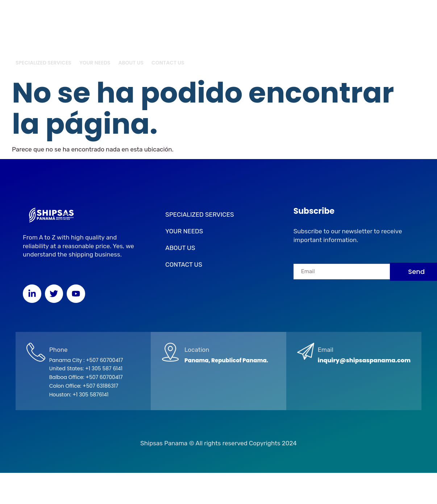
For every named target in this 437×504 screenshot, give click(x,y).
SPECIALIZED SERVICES (43, 63)
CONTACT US (168, 63)
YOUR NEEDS (95, 63)
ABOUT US (131, 63)
